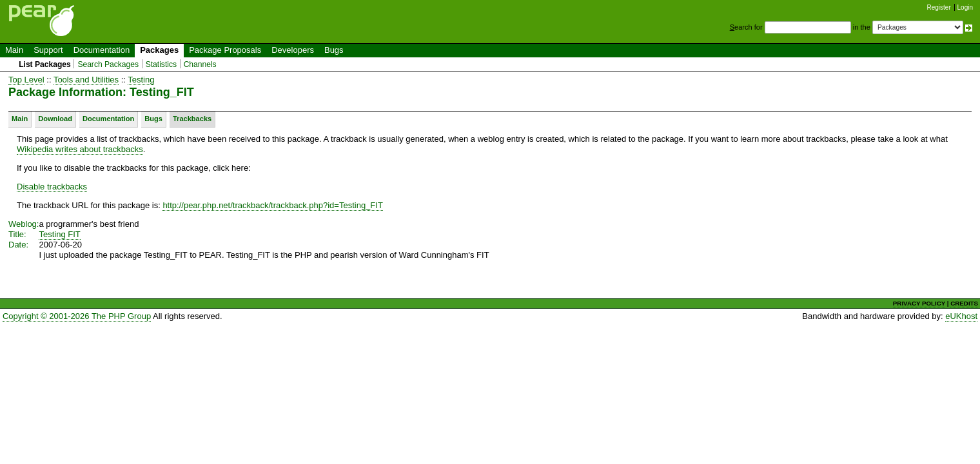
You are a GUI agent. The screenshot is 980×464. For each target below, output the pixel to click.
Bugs (334, 50)
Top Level (26, 80)
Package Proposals (225, 50)
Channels (200, 64)
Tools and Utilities (86, 80)
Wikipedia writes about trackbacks (80, 149)
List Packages (45, 64)
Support (48, 50)
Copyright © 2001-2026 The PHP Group (77, 316)
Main (14, 50)
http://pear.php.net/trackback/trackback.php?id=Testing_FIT (272, 205)
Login (965, 7)
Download (55, 119)
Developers (293, 50)
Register (939, 7)
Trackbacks (192, 119)
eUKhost (961, 316)
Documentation (102, 50)
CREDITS (964, 303)
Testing (141, 80)
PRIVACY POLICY (919, 303)
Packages (159, 50)
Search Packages (108, 64)
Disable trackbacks (52, 187)
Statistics (161, 64)
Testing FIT (59, 234)
